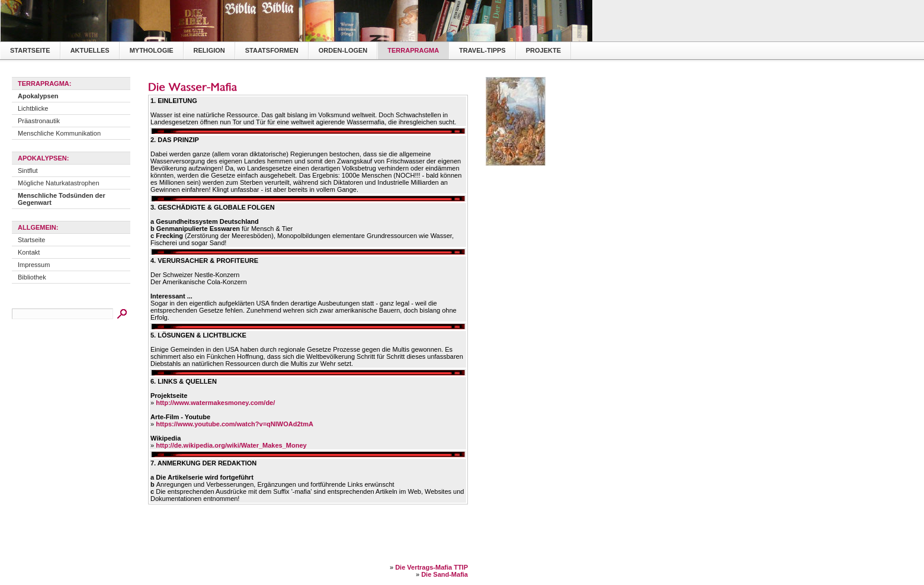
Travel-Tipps (482, 50)
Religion (209, 50)
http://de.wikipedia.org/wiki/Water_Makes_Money (231, 445)
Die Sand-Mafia (445, 574)
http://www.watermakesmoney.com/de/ (215, 403)
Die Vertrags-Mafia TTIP (431, 567)
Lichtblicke (33, 108)
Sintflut (28, 171)
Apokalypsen (38, 96)
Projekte (543, 50)
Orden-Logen (343, 50)
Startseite (30, 50)
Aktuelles (90, 50)
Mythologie (152, 50)
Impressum (34, 265)
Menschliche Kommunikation (59, 133)
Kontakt (29, 252)
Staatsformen (272, 50)
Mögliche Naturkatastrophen (59, 183)
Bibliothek (32, 277)
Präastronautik (39, 121)
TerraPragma (413, 50)
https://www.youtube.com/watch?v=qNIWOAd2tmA (235, 424)
